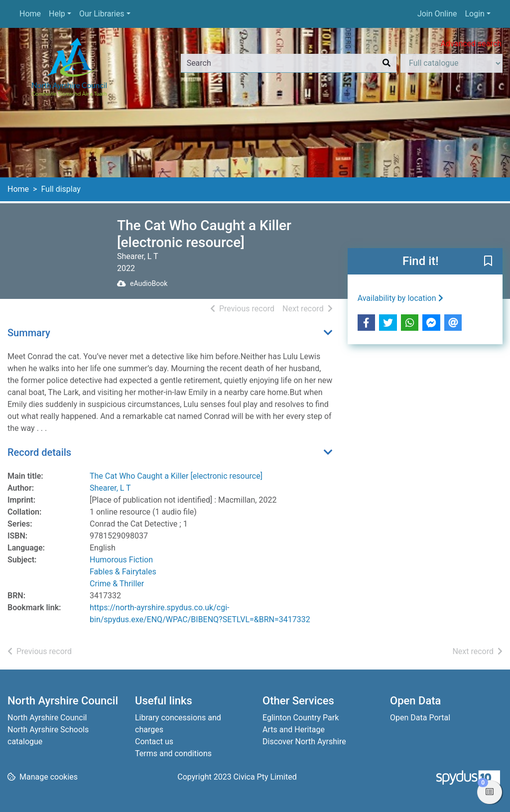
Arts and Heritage (294, 730)
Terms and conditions (173, 753)
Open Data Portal (420, 718)
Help (57, 14)
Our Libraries (102, 14)
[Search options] (451, 63)
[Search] (386, 63)
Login (474, 14)
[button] (488, 262)
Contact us (154, 742)
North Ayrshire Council (47, 718)
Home (30, 14)
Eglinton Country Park (301, 718)
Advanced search (471, 44)
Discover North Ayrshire (304, 742)
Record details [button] (39, 452)
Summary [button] (29, 333)
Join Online (437, 14)
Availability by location (400, 298)
